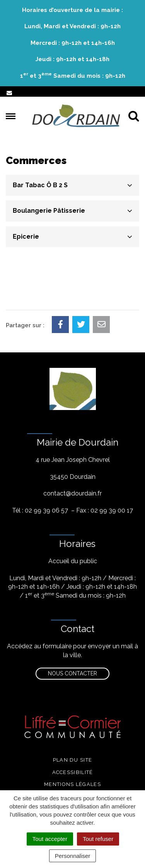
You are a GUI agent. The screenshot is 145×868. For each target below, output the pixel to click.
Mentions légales (72, 784)
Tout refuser (98, 839)
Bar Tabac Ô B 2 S (40, 185)
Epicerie (26, 237)
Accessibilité (73, 772)
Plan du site (73, 760)
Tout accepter (50, 839)
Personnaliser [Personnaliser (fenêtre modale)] (73, 856)
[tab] (72, 185)
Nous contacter (72, 673)
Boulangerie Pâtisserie (49, 211)
